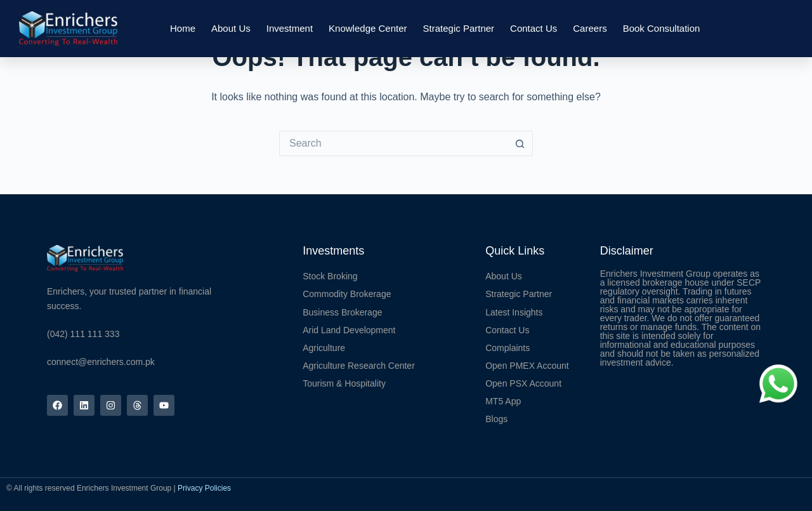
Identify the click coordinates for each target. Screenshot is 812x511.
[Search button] (520, 143)
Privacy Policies (204, 488)
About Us (231, 28)
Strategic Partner (459, 28)
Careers (590, 28)
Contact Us (534, 28)
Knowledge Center (368, 28)
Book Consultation (662, 28)
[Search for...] (393, 143)
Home (183, 28)
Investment (290, 28)
